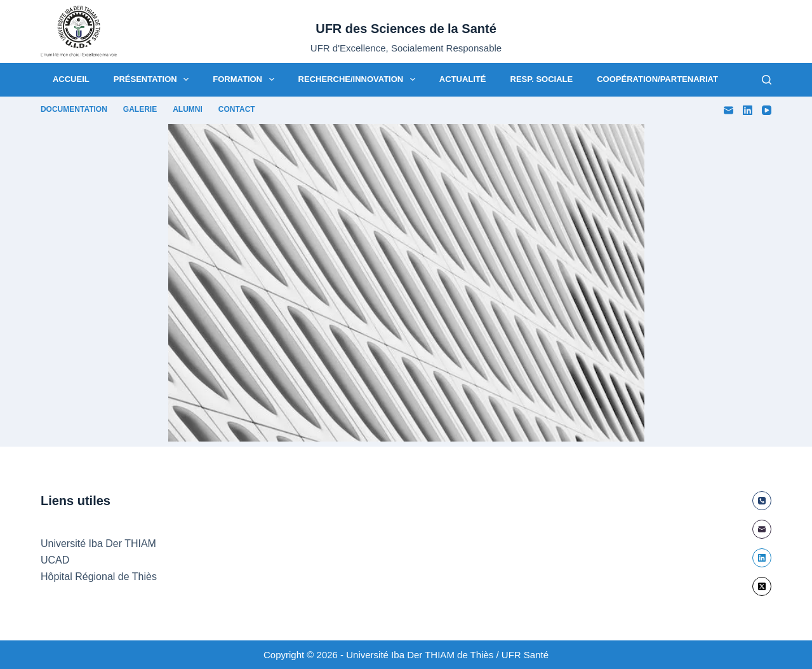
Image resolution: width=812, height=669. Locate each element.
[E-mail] (729, 110)
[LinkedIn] (748, 110)
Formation (246, 79)
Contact (237, 109)
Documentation (74, 109)
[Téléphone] (762, 501)
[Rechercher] (767, 80)
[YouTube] (767, 110)
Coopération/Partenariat (657, 79)
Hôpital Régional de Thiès (99, 577)
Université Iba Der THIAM (98, 544)
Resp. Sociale (542, 79)
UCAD (55, 560)
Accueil (71, 79)
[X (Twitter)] (762, 586)
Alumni (188, 109)
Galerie (140, 109)
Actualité (463, 79)
